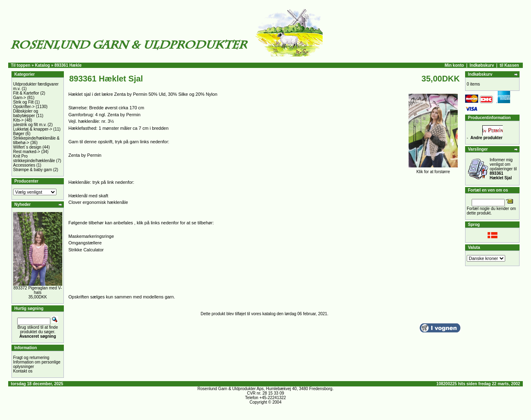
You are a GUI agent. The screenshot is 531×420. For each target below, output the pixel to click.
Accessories (24, 165)
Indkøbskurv (482, 65)
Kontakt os (23, 371)
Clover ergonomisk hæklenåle (98, 202)
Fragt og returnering (31, 358)
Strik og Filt (23, 102)
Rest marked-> (27, 152)
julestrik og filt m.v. (30, 125)
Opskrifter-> (24, 107)
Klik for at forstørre (433, 170)
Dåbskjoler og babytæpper (26, 113)
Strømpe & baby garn (33, 170)
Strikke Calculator (86, 250)
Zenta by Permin (85, 155)
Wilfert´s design (27, 147)
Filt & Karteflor (26, 93)
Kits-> (18, 120)
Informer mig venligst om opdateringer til (503, 169)
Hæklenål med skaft (88, 196)
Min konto (454, 65)
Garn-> (19, 98)
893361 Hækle (68, 65)
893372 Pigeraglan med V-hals (38, 290)
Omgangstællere (85, 243)
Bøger (19, 134)
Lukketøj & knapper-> (33, 129)
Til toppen (21, 65)
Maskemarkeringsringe (91, 236)
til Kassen (509, 65)
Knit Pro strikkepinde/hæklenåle (34, 158)
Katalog (42, 65)
